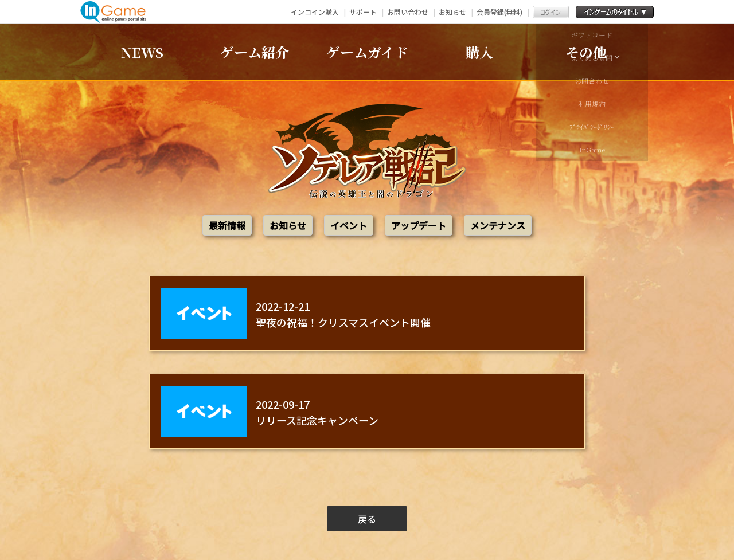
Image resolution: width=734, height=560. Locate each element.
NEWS (142, 52)
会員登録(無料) (499, 12)
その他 (586, 52)
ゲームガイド (367, 52)
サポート (363, 12)
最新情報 (227, 225)
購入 (479, 52)
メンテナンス (498, 225)
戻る (367, 519)
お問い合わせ (408, 12)
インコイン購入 (315, 12)
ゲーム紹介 (255, 52)
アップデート (419, 225)
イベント (349, 225)
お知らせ (452, 12)
